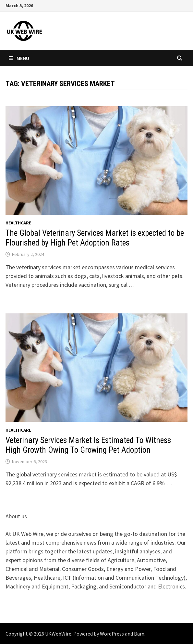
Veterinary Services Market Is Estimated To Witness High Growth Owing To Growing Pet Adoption (88, 445)
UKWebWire (58, 634)
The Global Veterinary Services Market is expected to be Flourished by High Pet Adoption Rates (95, 238)
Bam (139, 634)
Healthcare (18, 223)
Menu (19, 58)
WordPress (112, 634)
